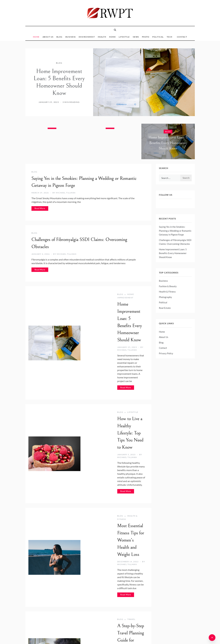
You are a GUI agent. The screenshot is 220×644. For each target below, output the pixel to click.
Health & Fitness (102, 431)
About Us (48, 37)
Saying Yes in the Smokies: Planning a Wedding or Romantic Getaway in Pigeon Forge (175, 231)
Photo (146, 37)
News (136, 37)
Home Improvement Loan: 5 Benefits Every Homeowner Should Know (59, 82)
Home (36, 37)
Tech (170, 37)
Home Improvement (104, 294)
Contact (182, 37)
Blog (59, 37)
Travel (96, 496)
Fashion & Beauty (168, 286)
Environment (87, 37)
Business (71, 37)
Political (158, 37)
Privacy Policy (166, 353)
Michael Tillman (66, 193)
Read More (40, 208)
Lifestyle (124, 37)
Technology (99, 561)
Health (102, 37)
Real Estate (165, 308)
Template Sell (135, 637)
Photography (165, 297)
